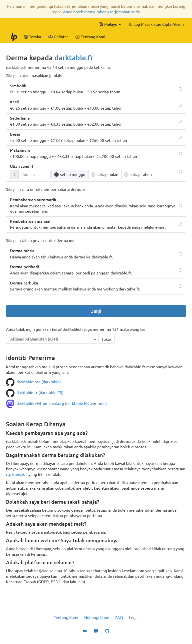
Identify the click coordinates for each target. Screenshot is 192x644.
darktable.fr (74, 58)
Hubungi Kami (97, 617)
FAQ (119, 617)
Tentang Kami (66, 617)
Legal (134, 617)
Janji (96, 311)
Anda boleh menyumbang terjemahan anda (101, 12)
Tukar (106, 339)
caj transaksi (17, 474)
